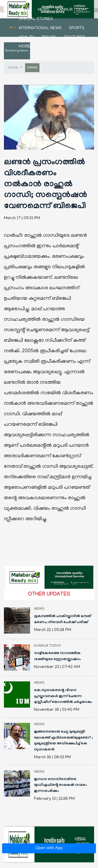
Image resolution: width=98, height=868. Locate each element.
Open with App (49, 848)
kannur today (72, 10)
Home (25, 10)
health (27, 38)
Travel (49, 38)
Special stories (36, 19)
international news (40, 28)
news (44, 10)
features (75, 38)
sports (77, 28)
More (25, 47)
